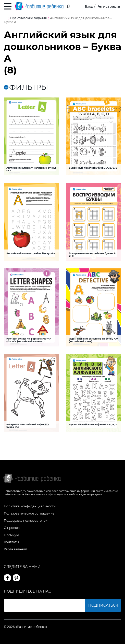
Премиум (11, 535)
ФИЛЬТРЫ (26, 88)
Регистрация (109, 6)
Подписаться (103, 605)
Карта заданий (15, 549)
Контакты (11, 542)
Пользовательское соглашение (29, 513)
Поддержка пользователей (26, 521)
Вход (89, 6)
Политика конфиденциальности (30, 506)
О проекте (12, 528)
